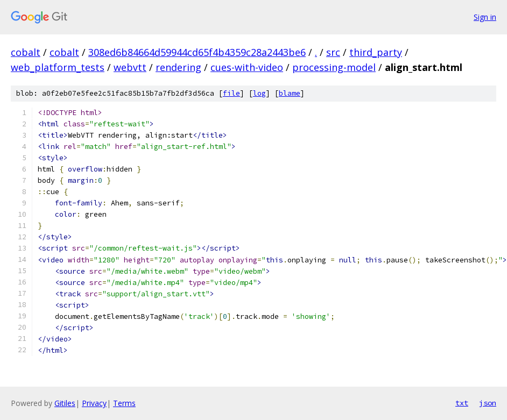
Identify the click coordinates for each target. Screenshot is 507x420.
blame (290, 93)
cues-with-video (247, 67)
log (259, 93)
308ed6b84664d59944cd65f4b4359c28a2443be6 (197, 52)
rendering (178, 67)
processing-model (334, 67)
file (231, 93)
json (488, 403)
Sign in (485, 17)
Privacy (94, 403)
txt (462, 403)
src (333, 52)
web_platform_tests (58, 67)
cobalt (26, 52)
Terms (124, 403)
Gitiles (65, 403)
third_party (376, 52)
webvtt (130, 67)
